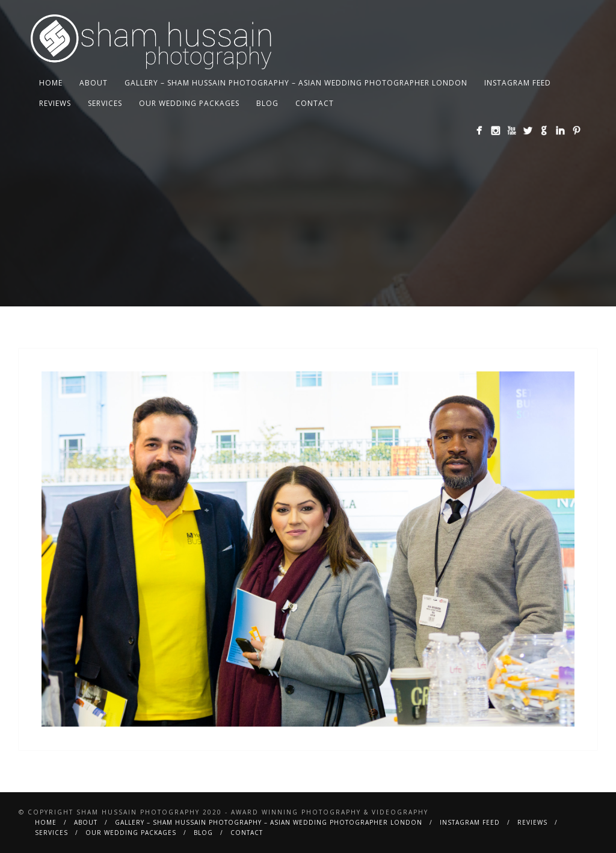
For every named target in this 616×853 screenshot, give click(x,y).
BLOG (267, 103)
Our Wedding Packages (189, 103)
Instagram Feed (518, 83)
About (94, 83)
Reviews (55, 103)
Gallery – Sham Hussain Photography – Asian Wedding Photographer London (296, 83)
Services (105, 103)
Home (51, 83)
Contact (315, 103)
